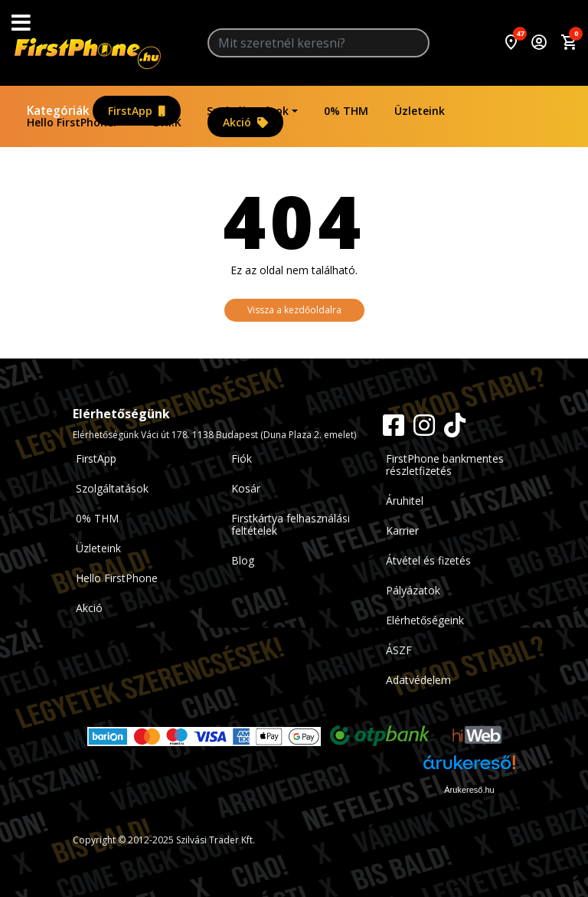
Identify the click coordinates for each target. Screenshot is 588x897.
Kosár (246, 488)
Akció (245, 122)
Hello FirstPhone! (72, 122)
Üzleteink (420, 111)
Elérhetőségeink (425, 620)
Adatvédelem (418, 680)
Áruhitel (405, 501)
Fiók (242, 458)
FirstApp (137, 111)
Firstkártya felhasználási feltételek (291, 524)
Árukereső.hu (469, 790)
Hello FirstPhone (117, 578)
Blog (243, 560)
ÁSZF (399, 650)
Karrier (402, 530)
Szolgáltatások (248, 111)
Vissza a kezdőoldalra (294, 310)
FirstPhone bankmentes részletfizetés (445, 465)
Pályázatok (413, 590)
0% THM (346, 111)
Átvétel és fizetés (428, 560)
